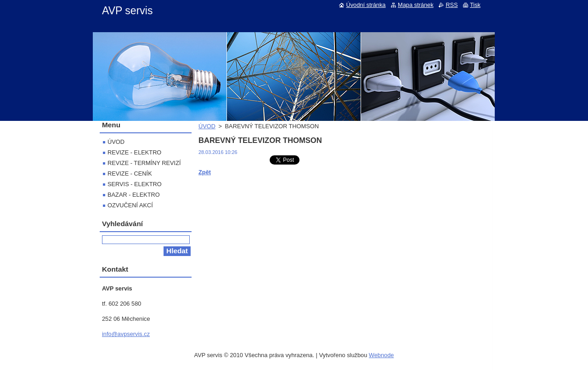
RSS (452, 5)
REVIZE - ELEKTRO (134, 152)
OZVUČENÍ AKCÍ (130, 205)
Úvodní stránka (366, 5)
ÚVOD (207, 126)
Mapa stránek (416, 5)
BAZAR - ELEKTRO (134, 195)
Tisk (475, 5)
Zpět (205, 172)
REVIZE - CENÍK (130, 174)
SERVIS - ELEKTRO (135, 184)
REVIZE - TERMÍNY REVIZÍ (144, 163)
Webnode (382, 355)
